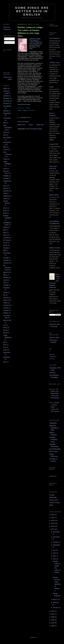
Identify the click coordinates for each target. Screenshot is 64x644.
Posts (7, 39)
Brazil (5, 211)
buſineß (6, 178)
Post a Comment (23, 122)
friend (5, 333)
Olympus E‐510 (53, 144)
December (56, 532)
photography (7, 106)
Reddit (5, 292)
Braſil (5, 213)
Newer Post (21, 125)
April (54, 559)
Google (6, 248)
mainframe (7, 352)
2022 (53, 515)
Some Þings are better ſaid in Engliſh (32, 11)
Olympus (6, 103)
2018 (53, 526)
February (56, 602)
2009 (53, 617)
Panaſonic (6, 288)
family (5, 328)
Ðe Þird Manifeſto (55, 449)
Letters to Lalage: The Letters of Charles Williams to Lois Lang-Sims (36, 41)
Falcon (5, 245)
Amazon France (54, 503)
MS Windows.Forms (7, 268)
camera (6, 308)
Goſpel (5, 159)
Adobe (5, 199)
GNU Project (53, 452)
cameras (6, 310)
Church (6, 150)
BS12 (5, 208)
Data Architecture (7, 154)
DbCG (5, 235)
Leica (5, 169)
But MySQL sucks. (54, 63)
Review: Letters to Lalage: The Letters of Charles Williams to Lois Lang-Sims (30, 32)
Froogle (52, 495)
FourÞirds (6, 101)
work (5, 362)
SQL (5, 135)
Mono (5, 275)
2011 (53, 614)
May (54, 556)
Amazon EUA (54, 500)
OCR (5, 283)
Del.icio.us (32, 110)
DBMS (5, 89)
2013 (53, 611)
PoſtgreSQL (7, 113)
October (56, 542)
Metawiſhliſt (53, 497)
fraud (5, 330)
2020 (53, 520)
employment (7, 181)
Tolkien (6, 303)
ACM (5, 193)
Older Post (40, 125)
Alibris (51, 505)
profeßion (6, 191)
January (56, 607)
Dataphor (6, 98)
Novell (5, 280)
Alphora (6, 96)
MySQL (6, 111)
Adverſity (51, 87)
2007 (53, 623)
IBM (5, 250)
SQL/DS (6, 298)
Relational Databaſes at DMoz (54, 428)
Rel (4, 295)
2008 (53, 620)
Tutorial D (6, 305)
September (57, 545)
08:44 (28, 108)
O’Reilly (6, 285)
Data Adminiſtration (7, 128)
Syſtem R (6, 300)
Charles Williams (35, 45)
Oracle (5, 132)
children (6, 313)
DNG (5, 233)
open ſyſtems (7, 137)
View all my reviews (24, 104)
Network (6, 277)
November (56, 537)
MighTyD (6, 272)
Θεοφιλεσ (52, 373)
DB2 (5, 230)
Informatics (7, 253)
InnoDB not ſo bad (54, 248)
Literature (6, 263)
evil (4, 325)
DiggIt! (25, 110)
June (55, 553)
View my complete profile (53, 357)
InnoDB (6, 258)
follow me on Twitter (8, 78)
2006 (53, 626)
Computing (7, 118)
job (4, 342)
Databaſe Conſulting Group (53, 440)
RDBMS (6, 176)
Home (31, 125)
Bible (5, 147)
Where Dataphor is (54, 38)
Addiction (6, 196)
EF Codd (6, 240)
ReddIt (20, 110)
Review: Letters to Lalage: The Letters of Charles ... (57, 568)
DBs (5, 123)
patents (6, 188)
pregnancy (7, 357)
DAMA (5, 227)
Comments (9, 42)
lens (5, 347)
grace (5, 186)
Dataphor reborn (53, 195)
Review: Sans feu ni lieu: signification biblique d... (57, 584)
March (55, 599)
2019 (53, 523)
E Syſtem (6, 238)
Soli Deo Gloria (54, 338)
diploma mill (7, 320)
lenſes (5, 350)
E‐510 (5, 243)
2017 (53, 529)
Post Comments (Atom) (34, 129)
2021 (53, 518)
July (54, 550)
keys (5, 345)
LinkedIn (6, 260)
